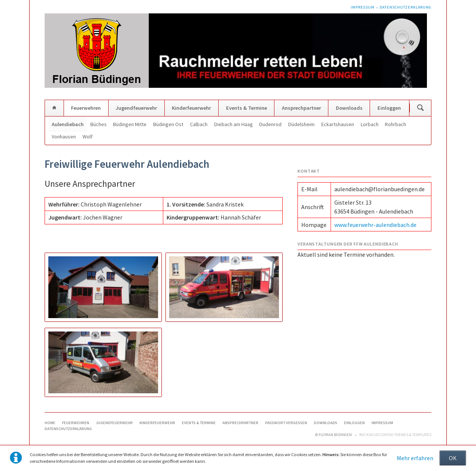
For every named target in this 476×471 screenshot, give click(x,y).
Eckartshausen (338, 124)
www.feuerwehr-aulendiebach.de (375, 225)
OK (453, 458)
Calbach (199, 124)
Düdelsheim (301, 124)
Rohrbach (395, 124)
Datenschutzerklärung (406, 7)
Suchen (420, 108)
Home (54, 108)
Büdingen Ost (168, 124)
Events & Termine (247, 108)
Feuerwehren (86, 108)
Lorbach (370, 124)
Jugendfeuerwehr (136, 108)
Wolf (88, 137)
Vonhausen (64, 137)
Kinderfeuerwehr (191, 108)
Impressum (363, 7)
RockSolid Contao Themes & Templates (395, 435)
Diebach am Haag (234, 124)
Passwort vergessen (286, 423)
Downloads (349, 108)
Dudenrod (270, 124)
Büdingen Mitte (130, 124)
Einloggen (389, 108)
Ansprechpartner (301, 108)
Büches (99, 124)
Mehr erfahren (415, 458)
